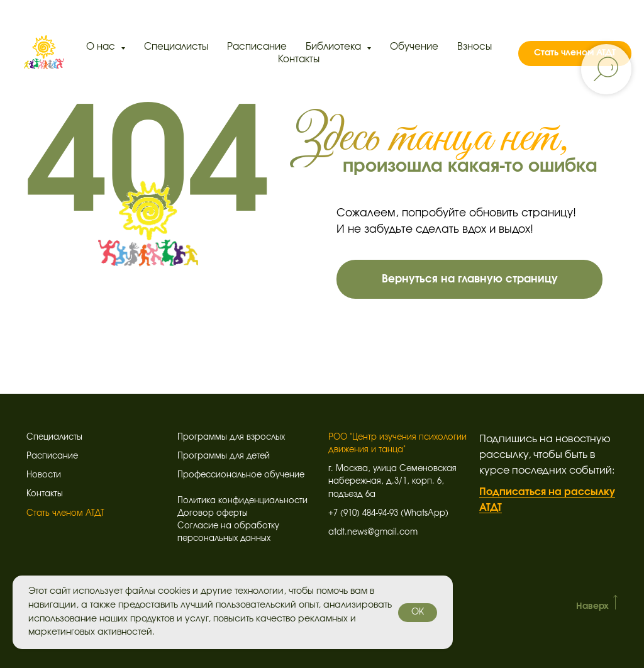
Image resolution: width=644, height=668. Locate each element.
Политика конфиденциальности (242, 501)
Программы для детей (224, 456)
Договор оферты (213, 514)
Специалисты (176, 47)
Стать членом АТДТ (65, 514)
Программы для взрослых (231, 437)
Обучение (414, 47)
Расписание (257, 47)
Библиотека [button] (335, 47)
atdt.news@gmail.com (373, 532)
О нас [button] (102, 47)
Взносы (475, 47)
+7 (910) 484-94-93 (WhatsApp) (388, 514)
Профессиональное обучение (241, 475)
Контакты (299, 59)
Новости (44, 475)
